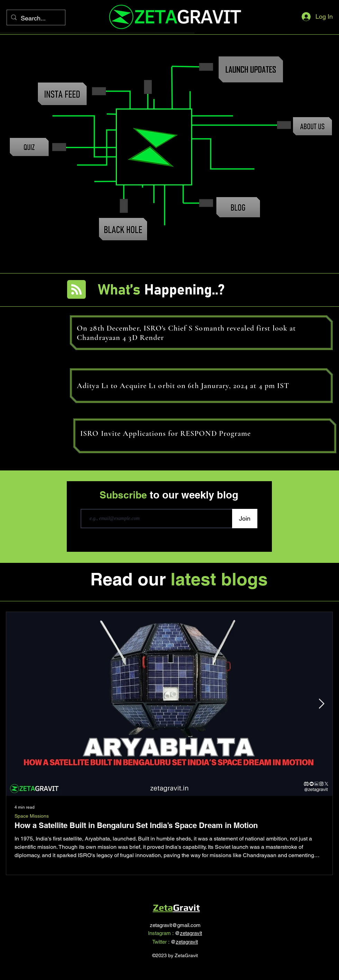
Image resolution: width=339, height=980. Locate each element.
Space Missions (32, 816)
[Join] (245, 519)
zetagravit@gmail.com (175, 925)
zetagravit (191, 933)
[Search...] (36, 18)
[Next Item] (321, 704)
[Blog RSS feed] (76, 290)
